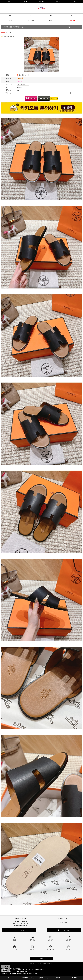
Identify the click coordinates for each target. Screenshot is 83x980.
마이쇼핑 (33, 948)
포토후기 (75, 977)
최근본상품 (51, 948)
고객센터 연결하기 (19, 930)
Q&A (58, 977)
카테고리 (25, 977)
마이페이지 (41, 977)
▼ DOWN (6, 971)
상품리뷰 (68, 938)
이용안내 (39, 964)
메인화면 (8, 32)
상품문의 (50, 938)
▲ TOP (6, 967)
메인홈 (14, 938)
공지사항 (33, 938)
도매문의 (68, 948)
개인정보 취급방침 (48, 964)
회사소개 (32, 964)
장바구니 (15, 948)
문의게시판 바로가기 (64, 930)
